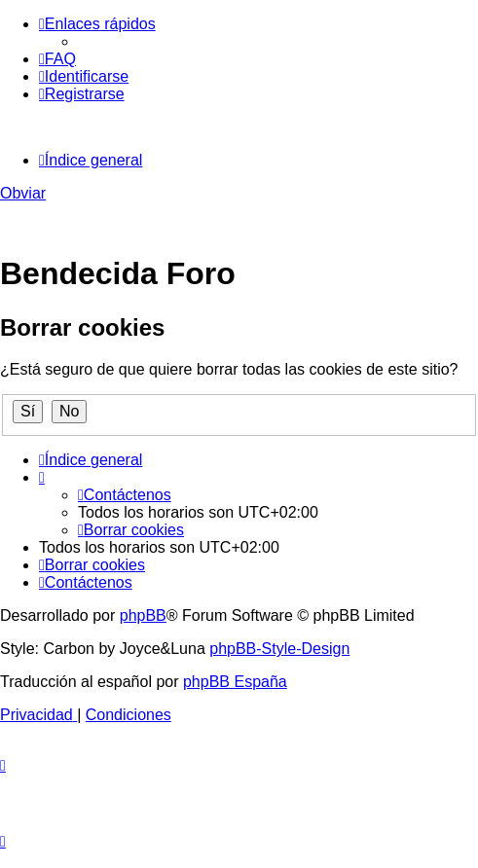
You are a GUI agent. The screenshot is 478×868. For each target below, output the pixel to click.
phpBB (143, 615)
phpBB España (235, 682)
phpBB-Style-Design (279, 649)
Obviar (23, 193)
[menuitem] (57, 59)
